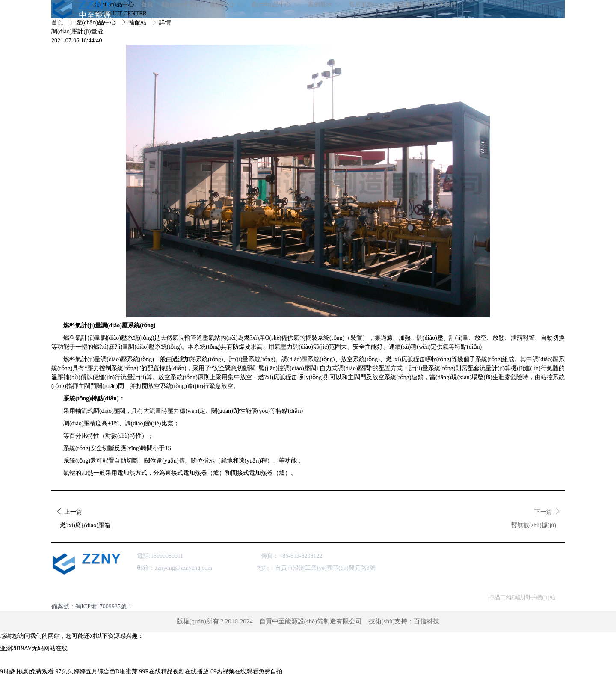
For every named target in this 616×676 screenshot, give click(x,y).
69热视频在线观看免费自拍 (246, 672)
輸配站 (139, 22)
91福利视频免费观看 (27, 672)
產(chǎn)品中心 (97, 22)
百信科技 (426, 621)
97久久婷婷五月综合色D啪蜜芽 (97, 672)
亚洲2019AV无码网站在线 (34, 648)
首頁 (58, 22)
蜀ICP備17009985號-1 (103, 606)
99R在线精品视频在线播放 (174, 672)
